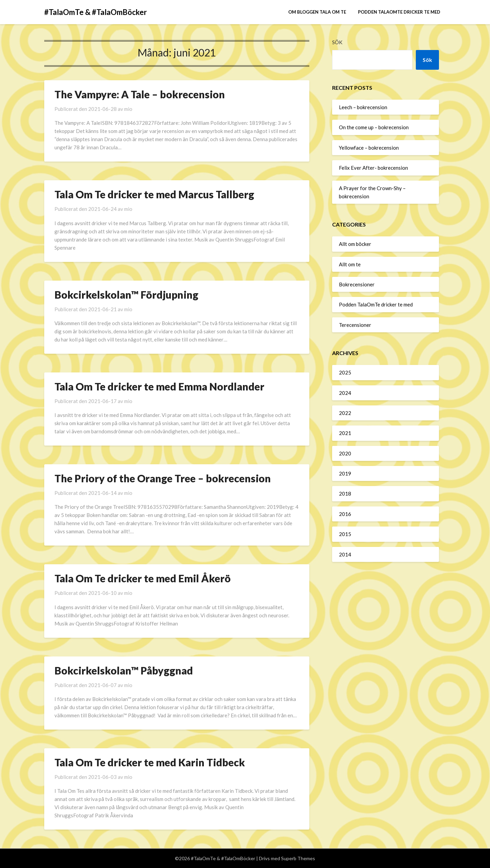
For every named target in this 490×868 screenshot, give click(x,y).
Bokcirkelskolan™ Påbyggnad (124, 670)
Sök (337, 42)
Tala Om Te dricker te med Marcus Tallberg (154, 194)
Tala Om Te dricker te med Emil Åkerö (143, 578)
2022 (345, 413)
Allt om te (350, 264)
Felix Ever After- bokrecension (373, 168)
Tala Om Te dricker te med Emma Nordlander (159, 386)
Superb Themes (298, 858)
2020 (345, 453)
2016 (345, 514)
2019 (345, 473)
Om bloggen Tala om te (317, 12)
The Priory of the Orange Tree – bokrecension (163, 478)
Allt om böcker (355, 244)
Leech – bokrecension (363, 107)
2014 (345, 554)
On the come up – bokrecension (374, 127)
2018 (345, 494)
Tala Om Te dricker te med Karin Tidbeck (150, 762)
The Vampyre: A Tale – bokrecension (140, 94)
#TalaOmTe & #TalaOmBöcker (96, 12)
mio (128, 109)
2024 (345, 393)
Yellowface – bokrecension (369, 148)
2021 (345, 433)
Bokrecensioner (357, 284)
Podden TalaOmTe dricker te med (399, 12)
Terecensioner (355, 325)
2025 (345, 372)
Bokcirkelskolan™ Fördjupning (126, 295)
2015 (345, 534)
